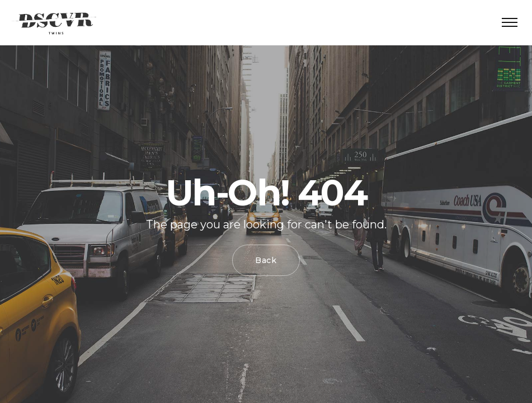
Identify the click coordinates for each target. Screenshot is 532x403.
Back (266, 260)
